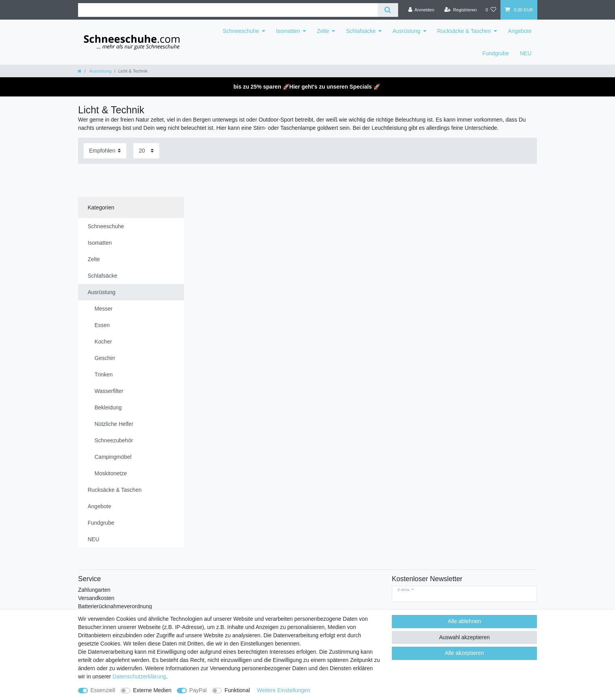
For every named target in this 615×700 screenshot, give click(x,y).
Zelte (323, 31)
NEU (526, 53)
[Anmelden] (421, 10)
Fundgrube (496, 53)
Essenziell (103, 690)
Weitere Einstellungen (284, 690)
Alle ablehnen (465, 621)
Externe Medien (152, 690)
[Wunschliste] (491, 10)
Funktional (237, 690)
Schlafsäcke (361, 31)
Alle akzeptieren (464, 653)
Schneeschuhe (241, 31)
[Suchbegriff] (228, 10)
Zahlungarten (94, 590)
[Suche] (388, 10)
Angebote (520, 31)
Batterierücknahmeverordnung (115, 606)
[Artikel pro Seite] (146, 151)
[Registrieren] (460, 10)
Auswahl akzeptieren (464, 637)
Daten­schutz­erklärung (139, 676)
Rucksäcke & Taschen (464, 31)
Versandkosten (96, 598)
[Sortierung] (105, 151)
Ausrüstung (407, 31)
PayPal (198, 690)
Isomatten (288, 31)
